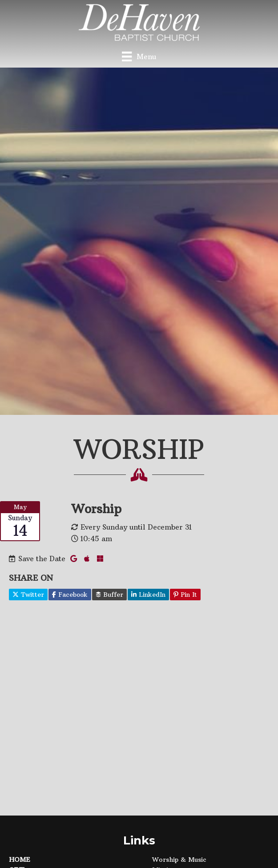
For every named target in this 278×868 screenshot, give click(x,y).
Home (20, 860)
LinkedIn (148, 595)
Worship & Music (179, 860)
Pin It (185, 595)
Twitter (28, 595)
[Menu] (139, 56)
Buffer (109, 595)
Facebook (70, 595)
